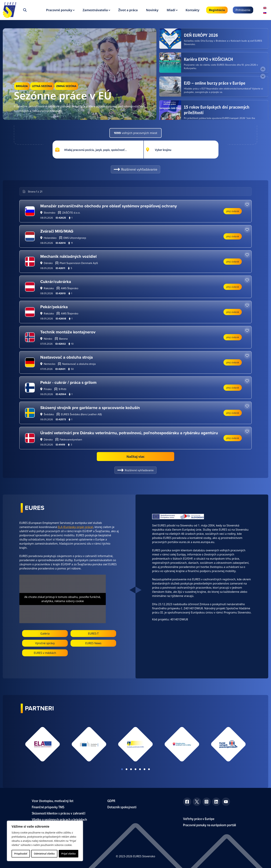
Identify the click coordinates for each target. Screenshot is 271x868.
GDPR (111, 801)
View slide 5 (140, 769)
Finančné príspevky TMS (48, 807)
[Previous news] (263, 69)
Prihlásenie (243, 10)
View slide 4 (135, 769)
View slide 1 (122, 769)
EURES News (93, 643)
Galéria (45, 634)
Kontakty (193, 10)
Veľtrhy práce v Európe (199, 819)
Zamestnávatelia (95, 10)
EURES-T (93, 634)
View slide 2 (127, 769)
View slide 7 (149, 769)
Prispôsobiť (21, 854)
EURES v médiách (45, 653)
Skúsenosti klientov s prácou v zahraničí (59, 813)
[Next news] (263, 76)
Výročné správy (45, 643)
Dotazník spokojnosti (122, 807)
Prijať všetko (69, 854)
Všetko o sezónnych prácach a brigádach (59, 819)
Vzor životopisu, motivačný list (53, 801)
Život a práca (128, 10)
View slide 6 (144, 769)
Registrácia (217, 10)
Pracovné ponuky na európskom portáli (209, 825)
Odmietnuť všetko (44, 854)
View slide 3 (131, 769)
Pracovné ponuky (59, 10)
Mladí (171, 10)
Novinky (152, 10)
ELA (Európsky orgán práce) (75, 527)
